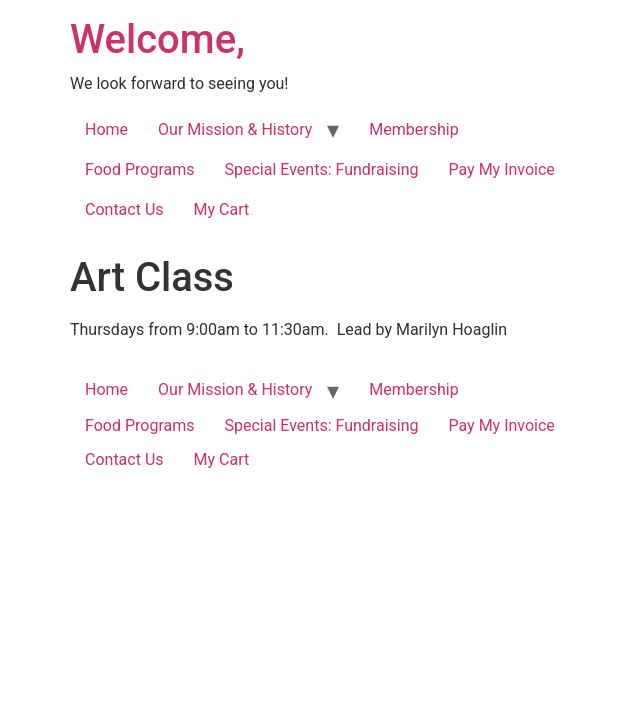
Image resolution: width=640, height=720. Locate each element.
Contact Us (124, 209)
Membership (413, 129)
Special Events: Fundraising (322, 169)
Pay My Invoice (502, 169)
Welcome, (157, 39)
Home (106, 129)
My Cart (222, 209)
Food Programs (140, 169)
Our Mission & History (235, 129)
